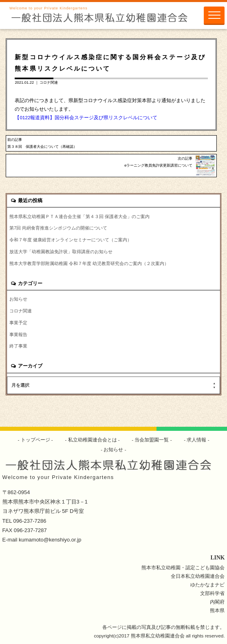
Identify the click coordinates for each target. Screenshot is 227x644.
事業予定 (18, 323)
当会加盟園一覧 (152, 440)
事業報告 (18, 334)
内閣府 (217, 602)
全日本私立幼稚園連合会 (198, 576)
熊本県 (217, 610)
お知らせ (18, 299)
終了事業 (18, 346)
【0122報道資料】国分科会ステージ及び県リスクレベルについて (86, 117)
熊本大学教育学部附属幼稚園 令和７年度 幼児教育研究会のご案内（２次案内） (89, 263)
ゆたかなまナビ (207, 585)
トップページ (35, 440)
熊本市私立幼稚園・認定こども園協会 (183, 567)
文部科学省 (212, 593)
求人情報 (197, 440)
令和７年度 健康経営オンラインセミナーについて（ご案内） (71, 240)
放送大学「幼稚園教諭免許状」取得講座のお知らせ (61, 252)
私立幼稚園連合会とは (92, 440)
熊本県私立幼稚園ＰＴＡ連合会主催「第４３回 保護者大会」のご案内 (79, 216)
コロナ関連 (49, 82)
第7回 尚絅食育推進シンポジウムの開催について (58, 228)
